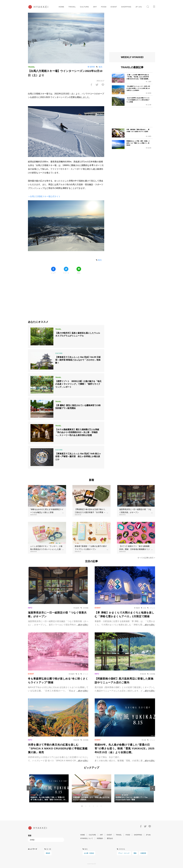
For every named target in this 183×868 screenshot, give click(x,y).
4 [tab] (93, 806)
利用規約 (100, 838)
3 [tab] (90, 806)
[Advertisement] (66, 295)
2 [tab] (86, 806)
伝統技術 (143, 853)
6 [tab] (101, 806)
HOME (62, 7)
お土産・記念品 (89, 853)
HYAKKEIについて (87, 838)
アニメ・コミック (124, 853)
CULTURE (85, 7)
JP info (139, 7)
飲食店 (48, 853)
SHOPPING (126, 7)
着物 (135, 853)
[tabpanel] (91, 788)
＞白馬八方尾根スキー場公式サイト (44, 196)
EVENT (114, 7)
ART (95, 7)
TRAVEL (72, 7)
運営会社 (110, 838)
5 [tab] (97, 806)
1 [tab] (82, 806)
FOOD (104, 7)
